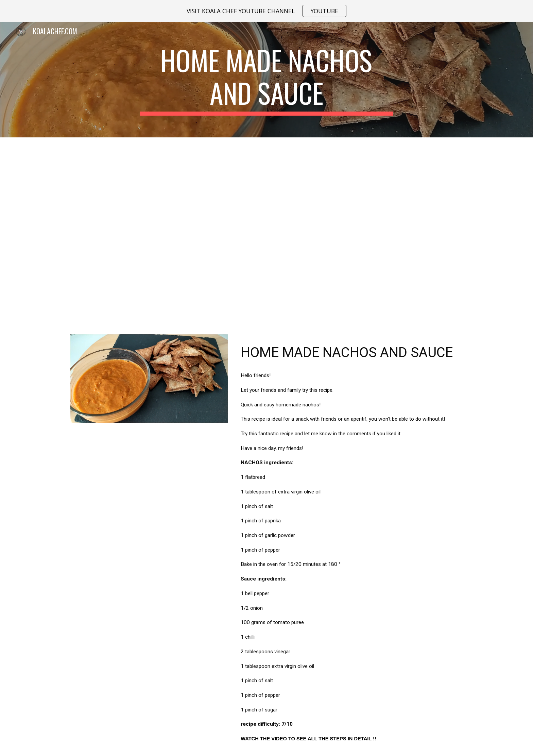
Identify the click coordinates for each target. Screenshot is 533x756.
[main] (266, 80)
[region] (266, 11)
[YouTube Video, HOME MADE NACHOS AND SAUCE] (266, 232)
